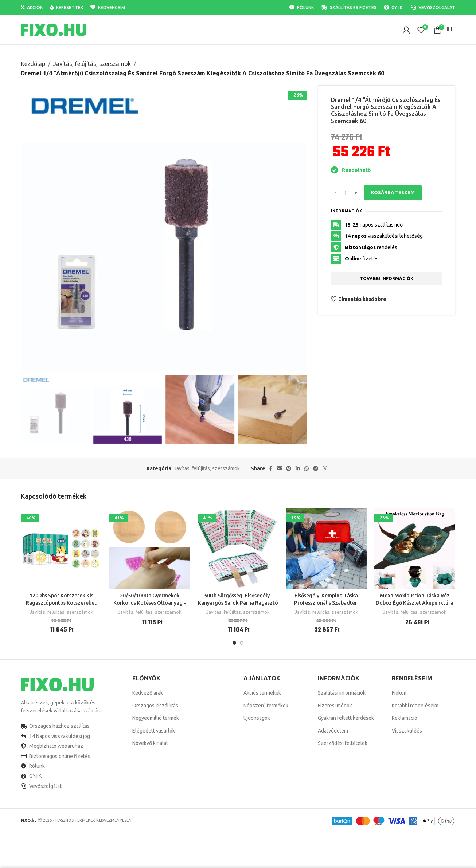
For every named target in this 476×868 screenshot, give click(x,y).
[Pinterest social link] (289, 469)
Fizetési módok (335, 706)
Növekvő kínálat (150, 743)
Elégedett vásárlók (154, 731)
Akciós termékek (262, 693)
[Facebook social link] (271, 469)
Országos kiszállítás (155, 706)
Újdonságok (257, 718)
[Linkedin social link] (298, 469)
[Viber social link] (325, 469)
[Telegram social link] (316, 469)
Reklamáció (405, 718)
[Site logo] (54, 30)
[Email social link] (279, 469)
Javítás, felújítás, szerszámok (92, 64)
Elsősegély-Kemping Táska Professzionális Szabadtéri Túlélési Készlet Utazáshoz (326, 603)
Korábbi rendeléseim (415, 706)
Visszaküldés (407, 731)
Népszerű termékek (266, 706)
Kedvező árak (148, 693)
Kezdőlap (33, 64)
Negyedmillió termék (156, 718)
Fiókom (400, 693)
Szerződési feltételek (343, 743)
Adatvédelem (333, 731)
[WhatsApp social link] (307, 469)
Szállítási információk (342, 693)
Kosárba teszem (393, 193)
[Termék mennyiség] (346, 193)
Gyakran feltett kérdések (346, 718)
